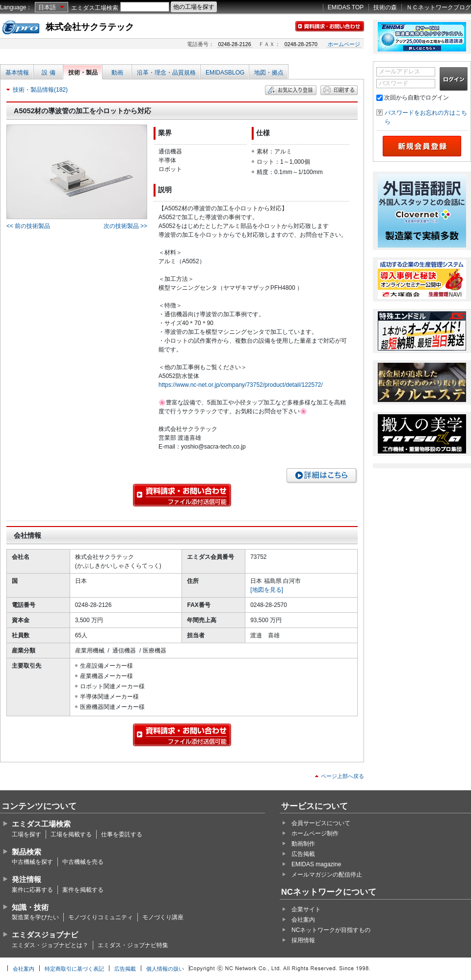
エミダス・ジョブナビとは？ (50, 945)
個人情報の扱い (165, 969)
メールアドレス (399, 72)
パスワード (393, 83)
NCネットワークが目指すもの (331, 930)
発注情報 (26, 879)
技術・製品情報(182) (40, 90)
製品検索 (26, 852)
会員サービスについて (321, 823)
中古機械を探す (32, 862)
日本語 (47, 7)
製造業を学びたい (35, 917)
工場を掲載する (71, 834)
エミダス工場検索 (95, 8)
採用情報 (303, 940)
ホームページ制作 (315, 833)
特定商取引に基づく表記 (74, 969)
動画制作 (303, 844)
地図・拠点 (269, 73)
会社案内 (303, 920)
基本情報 (17, 73)
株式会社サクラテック (90, 27)
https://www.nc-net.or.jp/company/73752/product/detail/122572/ (241, 385)
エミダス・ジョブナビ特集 (133, 945)
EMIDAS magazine (316, 864)
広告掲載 (303, 854)
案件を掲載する (83, 890)
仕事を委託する (122, 834)
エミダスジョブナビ (45, 935)
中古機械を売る (83, 862)
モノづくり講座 (163, 917)
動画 (117, 73)
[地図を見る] (267, 590)
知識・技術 (30, 907)
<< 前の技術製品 (28, 226)
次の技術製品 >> (125, 226)
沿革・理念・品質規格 (166, 73)
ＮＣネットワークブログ (439, 7)
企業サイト (306, 909)
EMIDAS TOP (346, 7)
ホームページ (344, 44)
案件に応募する (32, 890)
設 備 (48, 73)
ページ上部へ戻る (342, 776)
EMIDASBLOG (225, 73)
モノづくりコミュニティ (101, 917)
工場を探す (26, 834)
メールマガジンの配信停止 (327, 875)
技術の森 (385, 7)
